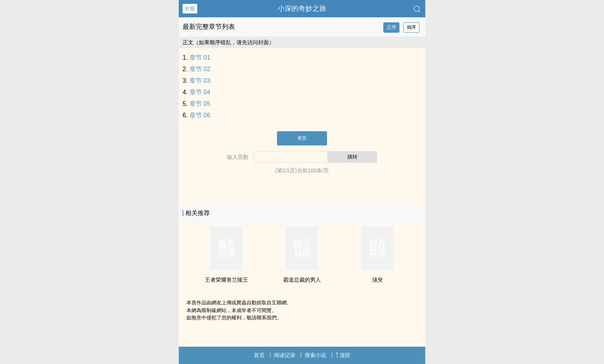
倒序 (411, 27)
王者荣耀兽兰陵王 (226, 280)
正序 (391, 27)
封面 (190, 9)
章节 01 (200, 58)
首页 (259, 355)
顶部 (343, 355)
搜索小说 (315, 355)
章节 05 (200, 104)
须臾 (377, 280)
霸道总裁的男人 (302, 280)
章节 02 (200, 69)
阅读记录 (285, 355)
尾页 (302, 138)
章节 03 (200, 81)
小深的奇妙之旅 (302, 8)
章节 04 (200, 92)
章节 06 (200, 115)
